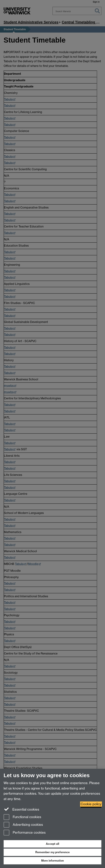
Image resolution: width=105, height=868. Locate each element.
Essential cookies (21, 809)
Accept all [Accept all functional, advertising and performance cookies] (52, 844)
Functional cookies (22, 817)
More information (52, 861)
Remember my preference (52, 852)
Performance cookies (25, 833)
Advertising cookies (23, 825)
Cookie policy (91, 804)
